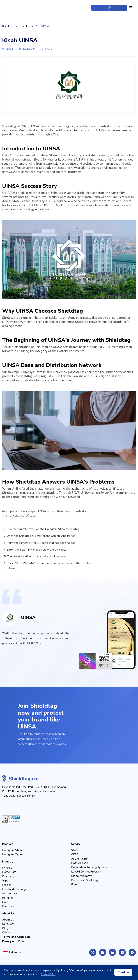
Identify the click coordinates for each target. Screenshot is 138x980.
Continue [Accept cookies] (124, 972)
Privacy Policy (48, 974)
